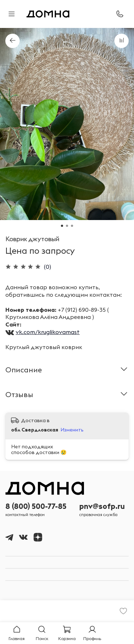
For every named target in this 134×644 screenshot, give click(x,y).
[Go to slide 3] (72, 226)
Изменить (72, 430)
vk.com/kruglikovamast (48, 332)
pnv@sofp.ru (102, 506)
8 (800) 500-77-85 (36, 506)
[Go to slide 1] (62, 226)
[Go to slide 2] (67, 226)
